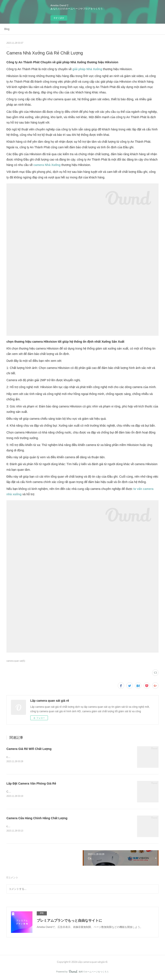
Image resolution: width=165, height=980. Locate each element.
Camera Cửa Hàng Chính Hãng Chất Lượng (37, 819)
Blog (7, 29)
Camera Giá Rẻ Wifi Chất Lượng (29, 749)
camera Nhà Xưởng (47, 165)
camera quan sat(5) (16, 661)
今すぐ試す (59, 18)
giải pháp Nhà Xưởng (87, 69)
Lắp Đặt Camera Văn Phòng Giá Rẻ (31, 784)
